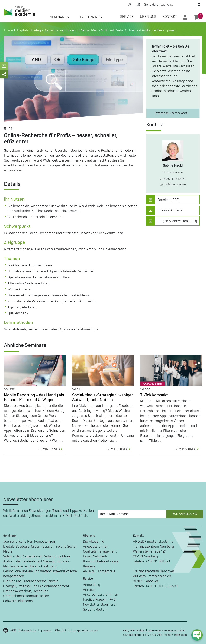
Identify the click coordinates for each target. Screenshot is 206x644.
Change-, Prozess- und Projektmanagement (36, 586)
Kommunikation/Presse (101, 561)
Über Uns (148, 17)
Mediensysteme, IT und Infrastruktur (30, 566)
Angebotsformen (96, 547)
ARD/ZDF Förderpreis (99, 571)
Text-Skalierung (130, 4)
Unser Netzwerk (95, 556)
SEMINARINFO (52, 449)
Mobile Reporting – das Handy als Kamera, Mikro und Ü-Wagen (34, 397)
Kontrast (138, 4)
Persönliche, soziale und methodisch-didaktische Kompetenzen (40, 574)
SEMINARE (60, 17)
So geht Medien (95, 610)
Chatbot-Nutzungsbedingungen (76, 630)
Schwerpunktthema (18, 601)
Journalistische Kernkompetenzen (29, 542)
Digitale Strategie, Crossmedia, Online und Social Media (40, 549)
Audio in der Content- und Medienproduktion (37, 561)
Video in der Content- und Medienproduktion (36, 556)
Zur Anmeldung (185, 514)
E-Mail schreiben (173, 184)
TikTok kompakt (154, 395)
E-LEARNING (91, 17)
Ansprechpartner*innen (101, 595)
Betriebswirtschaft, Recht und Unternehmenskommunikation (26, 594)
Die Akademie (94, 542)
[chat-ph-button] (197, 635)
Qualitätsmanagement (100, 551)
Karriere (89, 566)
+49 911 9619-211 (173, 179)
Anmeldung (92, 585)
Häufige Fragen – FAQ (99, 600)
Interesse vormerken (171, 113)
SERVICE (127, 17)
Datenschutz (27, 630)
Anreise (89, 590)
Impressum (46, 630)
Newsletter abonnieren (100, 605)
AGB (13, 630)
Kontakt (170, 17)
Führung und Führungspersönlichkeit (30, 581)
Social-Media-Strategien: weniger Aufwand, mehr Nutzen (102, 397)
